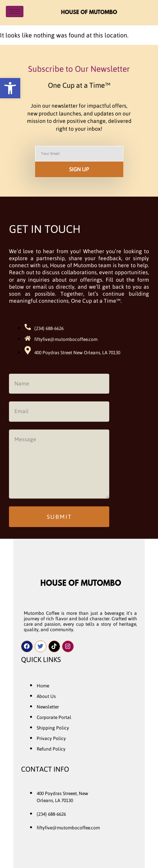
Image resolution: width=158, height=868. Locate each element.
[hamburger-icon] (15, 12)
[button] (10, 88)
